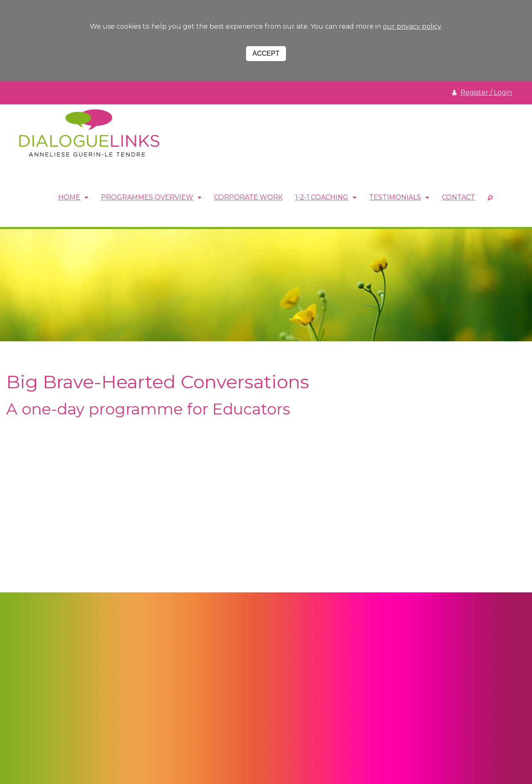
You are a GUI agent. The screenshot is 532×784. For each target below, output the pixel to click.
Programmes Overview (147, 198)
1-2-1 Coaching (322, 198)
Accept (266, 53)
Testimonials (395, 198)
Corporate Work (248, 198)
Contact (458, 198)
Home (69, 198)
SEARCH (490, 198)
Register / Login (486, 92)
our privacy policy (412, 26)
